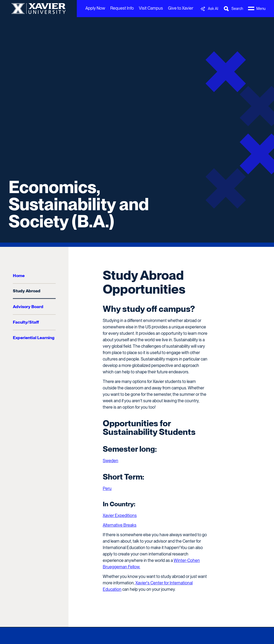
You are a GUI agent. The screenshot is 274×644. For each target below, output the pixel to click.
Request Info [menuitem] (122, 8)
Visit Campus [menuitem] (151, 8)
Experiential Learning (34, 338)
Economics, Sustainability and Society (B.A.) (79, 204)
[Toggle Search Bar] (233, 9)
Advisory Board (28, 307)
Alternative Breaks (120, 525)
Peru (107, 488)
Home (19, 276)
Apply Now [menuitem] (95, 8)
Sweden (111, 461)
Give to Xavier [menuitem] (181, 8)
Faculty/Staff (26, 322)
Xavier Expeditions (120, 515)
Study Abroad (27, 291)
